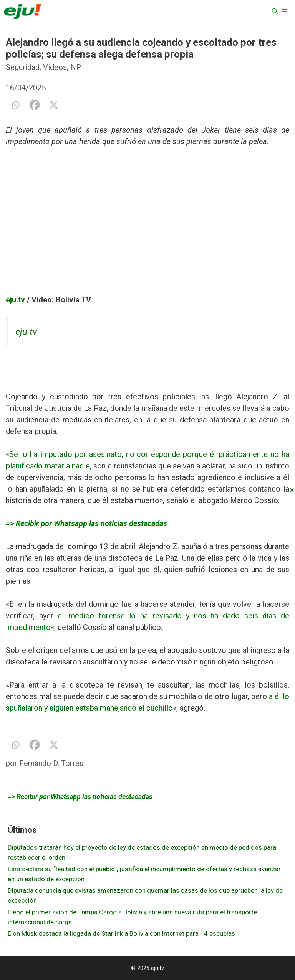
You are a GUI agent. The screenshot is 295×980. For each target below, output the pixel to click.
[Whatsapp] (15, 105)
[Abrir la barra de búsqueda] (275, 12)
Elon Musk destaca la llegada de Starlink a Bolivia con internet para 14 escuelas (121, 933)
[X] (54, 105)
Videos (55, 67)
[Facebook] (35, 105)
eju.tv (15, 300)
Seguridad (23, 67)
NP (76, 67)
